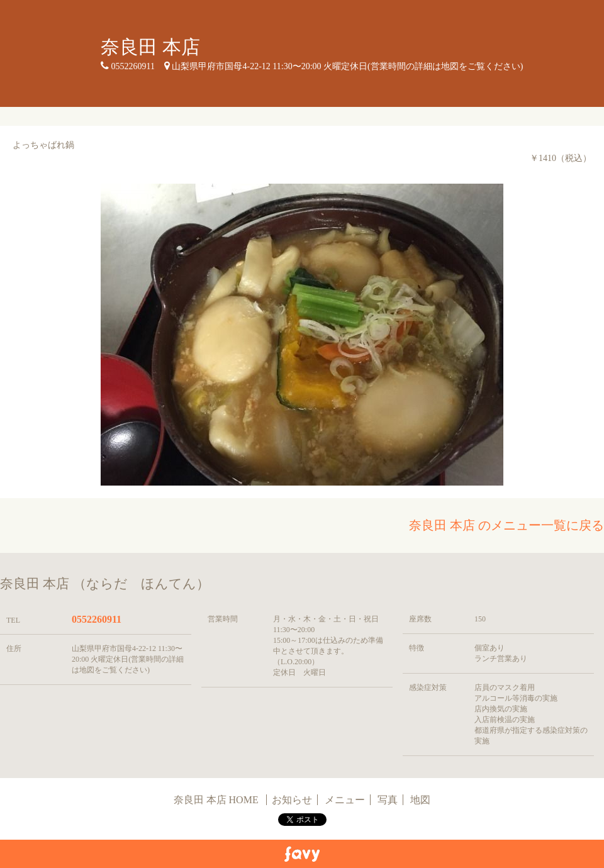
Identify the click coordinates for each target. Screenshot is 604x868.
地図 (420, 800)
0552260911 (97, 619)
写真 (388, 800)
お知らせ (292, 800)
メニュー (345, 800)
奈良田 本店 (150, 47)
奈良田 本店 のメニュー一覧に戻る (506, 525)
